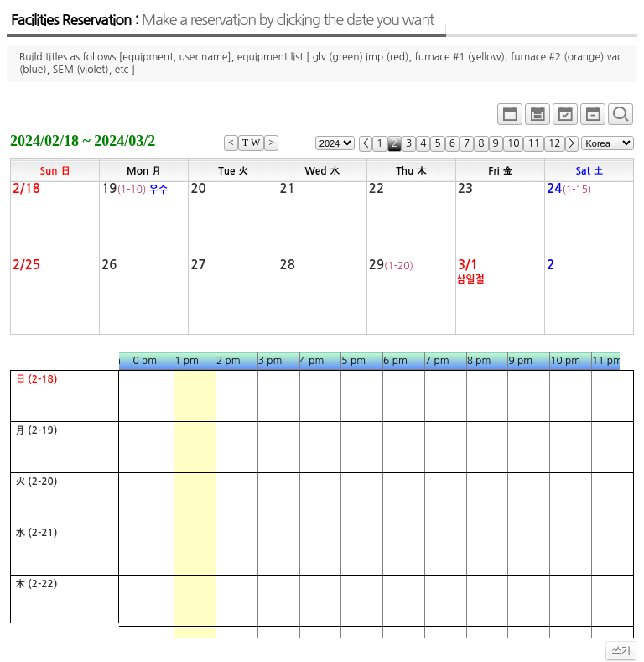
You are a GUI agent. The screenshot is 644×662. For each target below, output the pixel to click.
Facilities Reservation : (222, 20)
